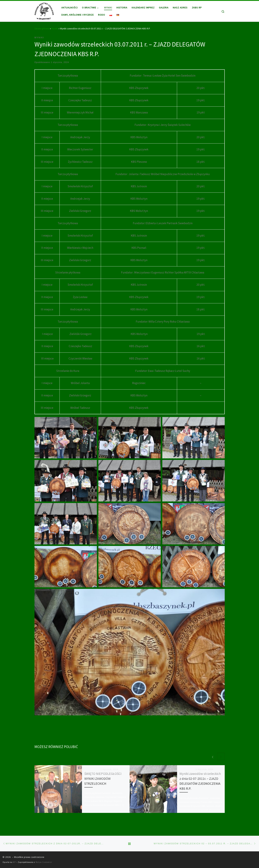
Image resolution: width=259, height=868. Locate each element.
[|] (44, 11)
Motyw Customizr (44, 862)
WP (14, 862)
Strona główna (42, 28)
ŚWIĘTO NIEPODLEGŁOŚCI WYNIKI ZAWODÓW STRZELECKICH (103, 779)
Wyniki (55, 28)
